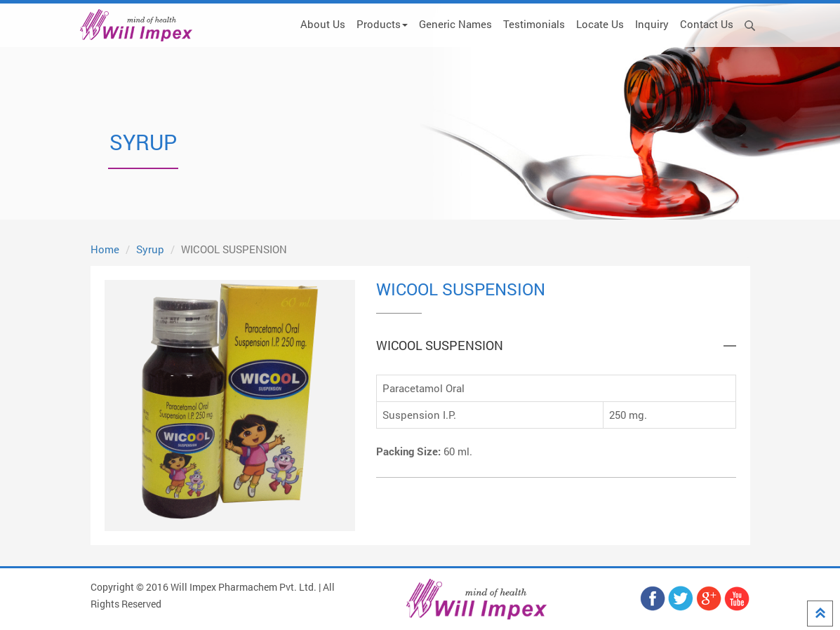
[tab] (556, 346)
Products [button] (382, 24)
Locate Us (600, 24)
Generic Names (455, 24)
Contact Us (707, 24)
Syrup (150, 249)
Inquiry (652, 24)
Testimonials (534, 24)
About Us (323, 24)
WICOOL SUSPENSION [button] (440, 346)
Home (105, 249)
